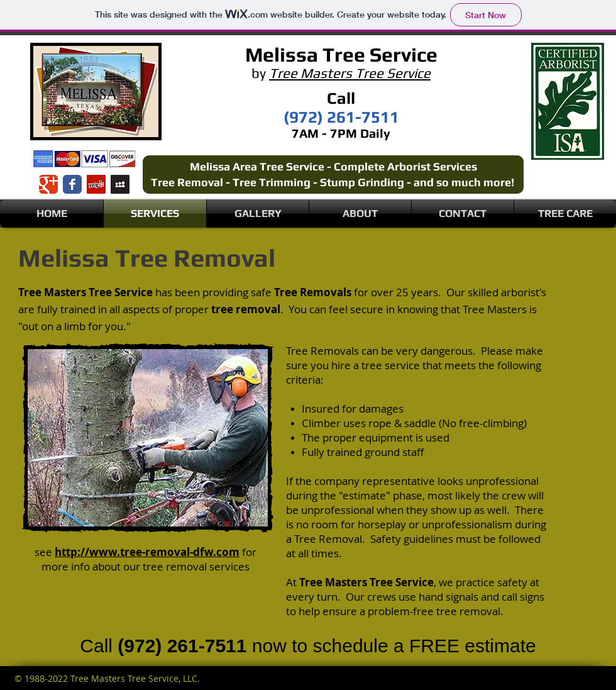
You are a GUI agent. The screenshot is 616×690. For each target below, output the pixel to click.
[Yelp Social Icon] (96, 184)
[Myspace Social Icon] (120, 184)
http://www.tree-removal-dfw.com (147, 552)
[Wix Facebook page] (72, 184)
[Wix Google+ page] (48, 184)
